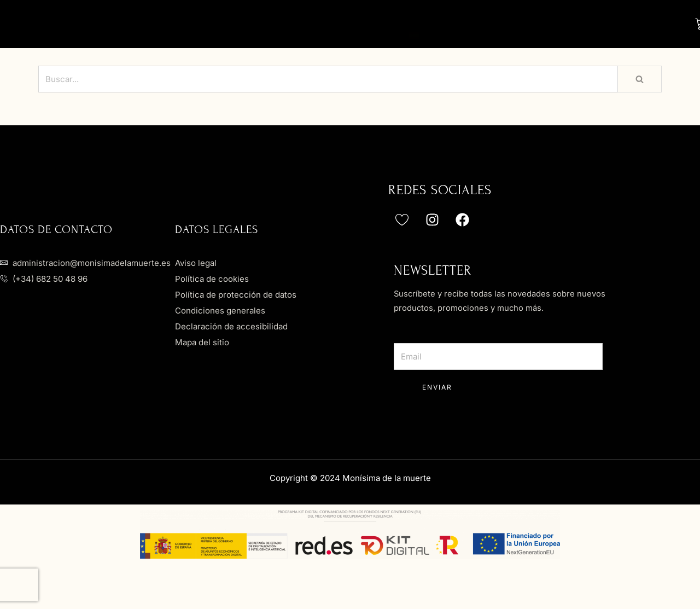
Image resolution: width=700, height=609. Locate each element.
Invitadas (392, 21)
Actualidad (308, 44)
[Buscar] (328, 97)
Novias (306, 21)
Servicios (586, 21)
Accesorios (489, 21)
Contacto (400, 44)
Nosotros (226, 21)
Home (156, 21)
